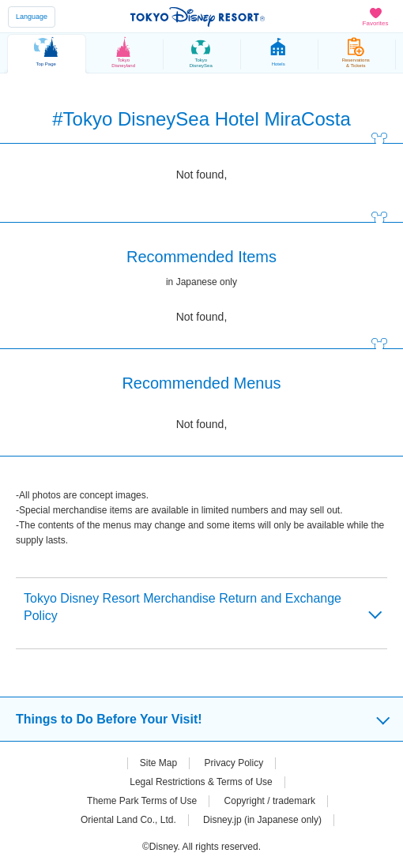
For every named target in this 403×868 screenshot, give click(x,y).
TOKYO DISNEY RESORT (198, 17)
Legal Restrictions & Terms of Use (201, 782)
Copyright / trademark (270, 801)
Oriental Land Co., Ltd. (128, 820)
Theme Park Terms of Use (142, 801)
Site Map (158, 763)
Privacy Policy (234, 763)
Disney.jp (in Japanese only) (262, 820)
